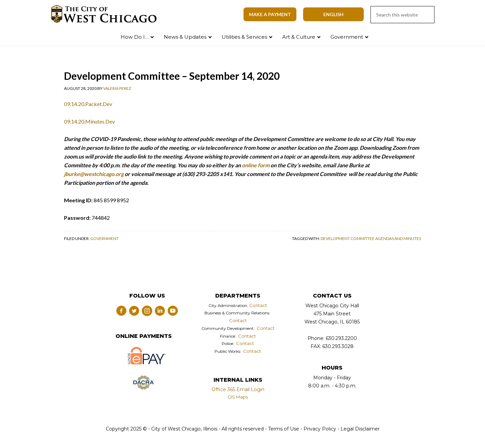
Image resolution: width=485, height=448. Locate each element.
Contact (258, 305)
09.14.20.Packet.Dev (88, 104)
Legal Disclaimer (360, 429)
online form (256, 165)
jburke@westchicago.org (94, 174)
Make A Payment (270, 14)
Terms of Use (283, 429)
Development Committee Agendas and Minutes (371, 238)
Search (466, 36)
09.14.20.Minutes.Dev (89, 121)
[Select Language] (333, 14)
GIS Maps (238, 397)
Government (104, 238)
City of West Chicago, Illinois (108, 14)
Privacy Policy (320, 429)
